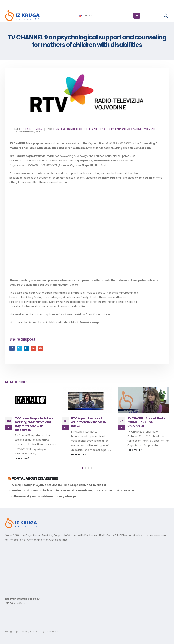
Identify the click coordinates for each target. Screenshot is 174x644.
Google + (33, 348)
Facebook (12, 348)
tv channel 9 (150, 129)
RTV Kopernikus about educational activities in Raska (88, 422)
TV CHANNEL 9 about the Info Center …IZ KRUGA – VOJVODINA (147, 422)
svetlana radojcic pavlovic (127, 129)
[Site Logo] (22, 16)
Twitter (19, 348)
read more (22, 458)
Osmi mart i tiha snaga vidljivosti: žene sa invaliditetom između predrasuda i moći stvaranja (72, 490)
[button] (137, 16)
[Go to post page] (31, 400)
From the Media (34, 129)
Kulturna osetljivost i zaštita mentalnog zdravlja (43, 496)
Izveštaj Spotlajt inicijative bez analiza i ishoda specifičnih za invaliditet (59, 485)
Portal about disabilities (35, 478)
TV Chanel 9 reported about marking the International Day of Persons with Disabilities (34, 424)
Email (41, 348)
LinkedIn (26, 348)
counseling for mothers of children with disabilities (82, 129)
